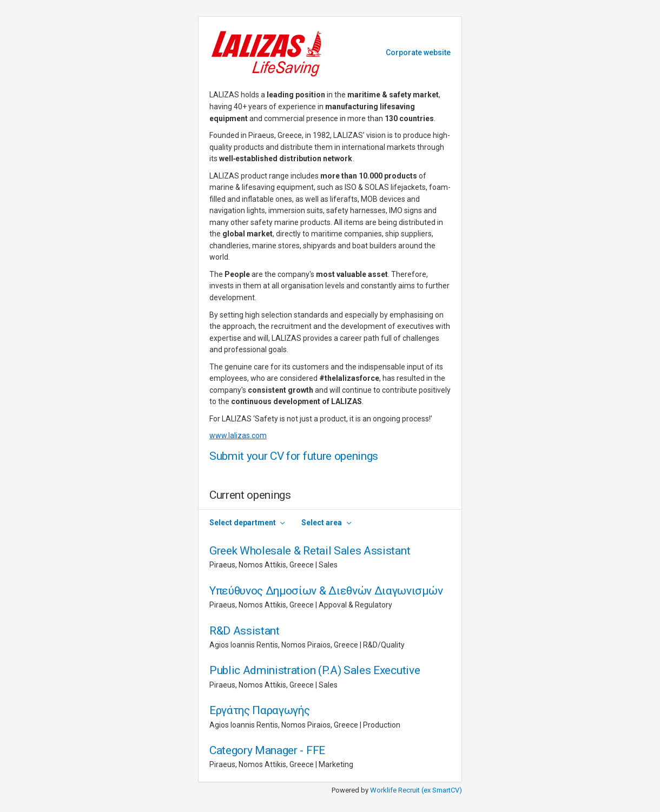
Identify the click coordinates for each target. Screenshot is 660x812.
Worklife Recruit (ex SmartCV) (416, 790)
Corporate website (418, 52)
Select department (243, 523)
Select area (322, 523)
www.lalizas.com (238, 435)
